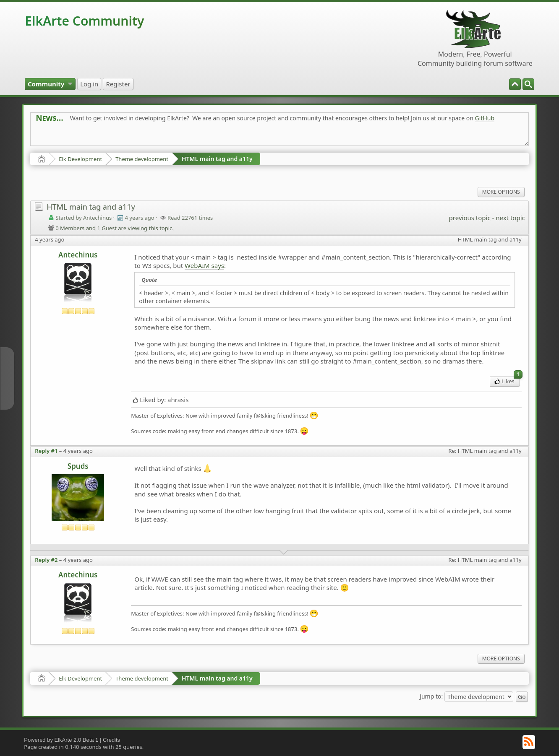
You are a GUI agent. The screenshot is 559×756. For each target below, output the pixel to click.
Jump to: (431, 696)
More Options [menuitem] (501, 192)
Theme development (142, 159)
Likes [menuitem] (507, 381)
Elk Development (80, 159)
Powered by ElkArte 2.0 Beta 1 (61, 740)
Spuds (78, 466)
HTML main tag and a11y (217, 159)
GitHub (485, 118)
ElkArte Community (84, 21)
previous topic (470, 218)
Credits (111, 740)
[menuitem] (528, 84)
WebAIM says (204, 265)
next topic (510, 218)
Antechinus (78, 255)
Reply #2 (46, 560)
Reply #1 (46, 451)
